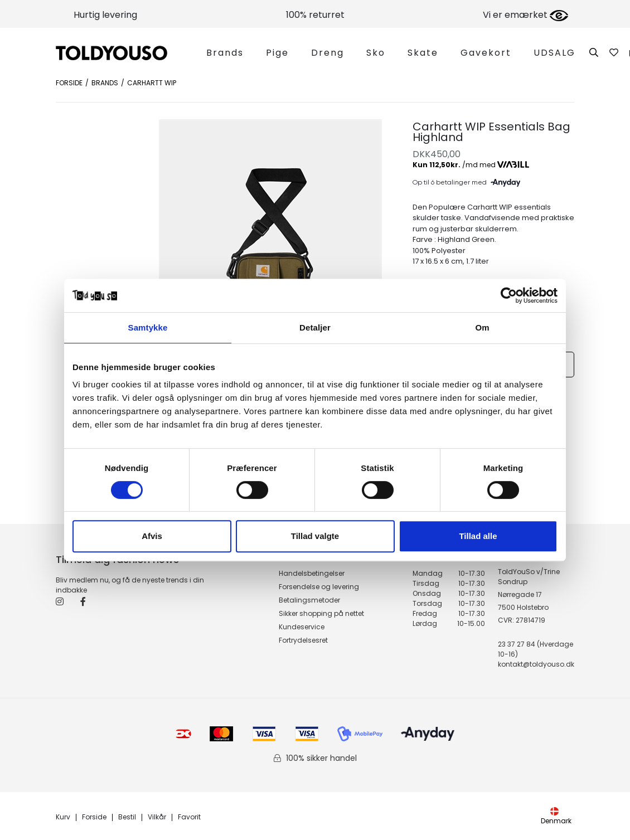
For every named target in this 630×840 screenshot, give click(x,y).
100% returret (315, 15)
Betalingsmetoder (309, 600)
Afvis (152, 536)
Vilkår (157, 817)
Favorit (189, 817)
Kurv (63, 817)
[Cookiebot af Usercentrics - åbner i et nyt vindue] (509, 295)
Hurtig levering (105, 15)
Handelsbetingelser (312, 573)
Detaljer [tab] (315, 327)
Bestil (127, 817)
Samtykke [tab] (148, 327)
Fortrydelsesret (303, 640)
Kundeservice (302, 627)
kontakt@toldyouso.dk (536, 664)
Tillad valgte (315, 536)
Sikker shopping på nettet (321, 613)
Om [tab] (482, 327)
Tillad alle (478, 536)
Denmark (556, 816)
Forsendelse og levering (319, 587)
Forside (69, 83)
